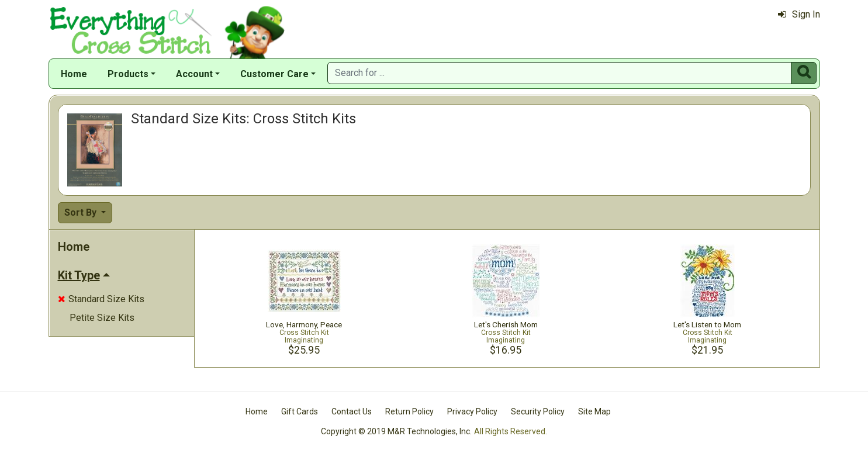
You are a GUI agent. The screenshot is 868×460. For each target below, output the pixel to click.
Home (74, 74)
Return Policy (409, 411)
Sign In (799, 14)
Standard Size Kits (101, 299)
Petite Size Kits (102, 318)
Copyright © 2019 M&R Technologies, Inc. (396, 431)
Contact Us (352, 411)
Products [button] (128, 74)
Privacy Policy (472, 411)
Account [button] (194, 74)
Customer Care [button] (274, 74)
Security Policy (538, 411)
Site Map (594, 411)
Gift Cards (300, 411)
